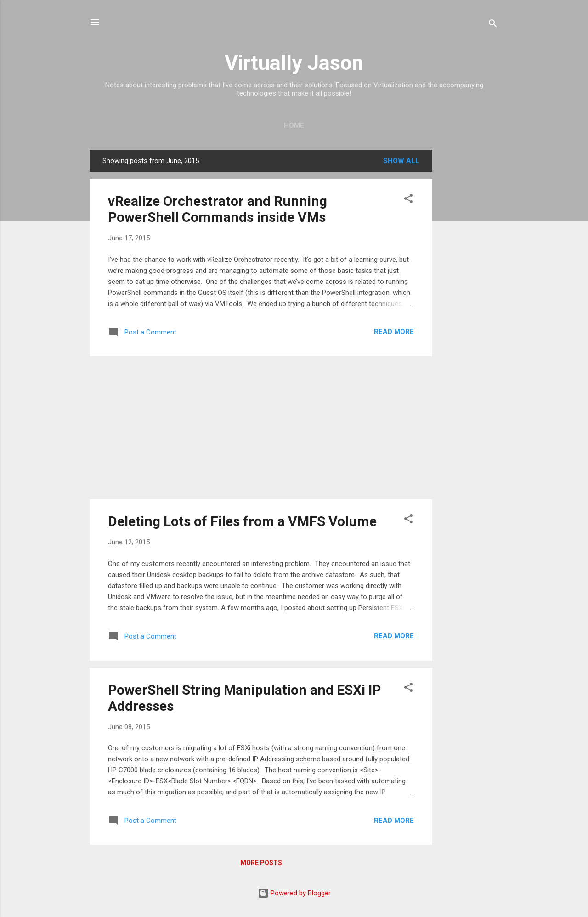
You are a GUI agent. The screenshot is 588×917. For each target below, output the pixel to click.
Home (294, 125)
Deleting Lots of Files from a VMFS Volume (242, 521)
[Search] (493, 25)
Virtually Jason (294, 63)
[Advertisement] (469, 288)
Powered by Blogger (294, 893)
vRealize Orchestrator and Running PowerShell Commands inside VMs (218, 209)
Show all (401, 161)
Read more (394, 332)
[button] (408, 200)
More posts (261, 863)
